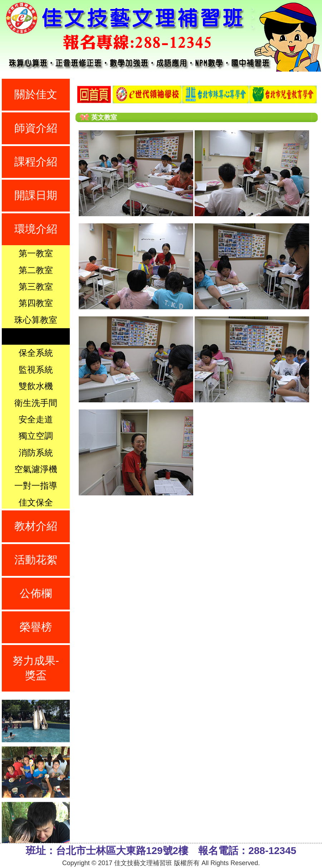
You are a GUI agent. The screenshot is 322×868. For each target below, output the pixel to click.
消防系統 (36, 453)
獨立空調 (36, 436)
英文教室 (36, 336)
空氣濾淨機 (36, 469)
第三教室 (36, 287)
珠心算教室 (36, 320)
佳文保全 (36, 502)
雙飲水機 (36, 386)
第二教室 (36, 270)
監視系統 (36, 370)
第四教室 (36, 303)
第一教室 (36, 253)
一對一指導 (36, 486)
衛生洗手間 (36, 403)
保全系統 (36, 353)
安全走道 (36, 419)
